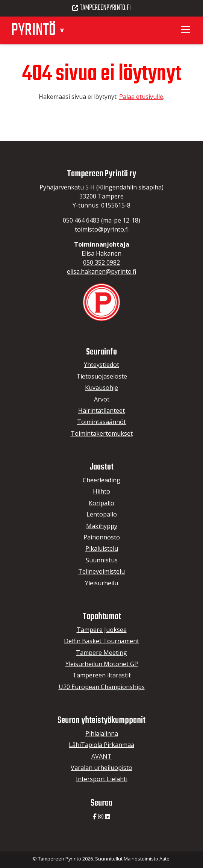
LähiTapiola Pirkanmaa (101, 745)
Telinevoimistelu (101, 571)
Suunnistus (102, 560)
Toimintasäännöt (101, 422)
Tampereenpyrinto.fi (101, 8)
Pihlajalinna (102, 733)
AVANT (101, 756)
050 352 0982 (101, 262)
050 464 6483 (81, 220)
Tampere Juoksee (102, 630)
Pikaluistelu (102, 548)
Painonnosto (102, 537)
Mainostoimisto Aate (147, 859)
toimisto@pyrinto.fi (102, 229)
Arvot (102, 399)
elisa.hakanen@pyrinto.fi (101, 271)
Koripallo (101, 503)
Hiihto (101, 491)
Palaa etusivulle (141, 97)
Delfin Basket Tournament (101, 641)
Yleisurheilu (101, 583)
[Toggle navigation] (186, 30)
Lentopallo (102, 514)
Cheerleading (101, 480)
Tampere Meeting (101, 653)
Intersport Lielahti (102, 779)
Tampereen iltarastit (102, 675)
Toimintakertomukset (102, 433)
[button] (62, 30)
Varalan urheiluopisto (101, 768)
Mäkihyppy (102, 526)
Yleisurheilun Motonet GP (102, 664)
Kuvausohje (101, 388)
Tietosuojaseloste (102, 376)
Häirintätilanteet (101, 411)
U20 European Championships (102, 687)
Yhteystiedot (101, 365)
